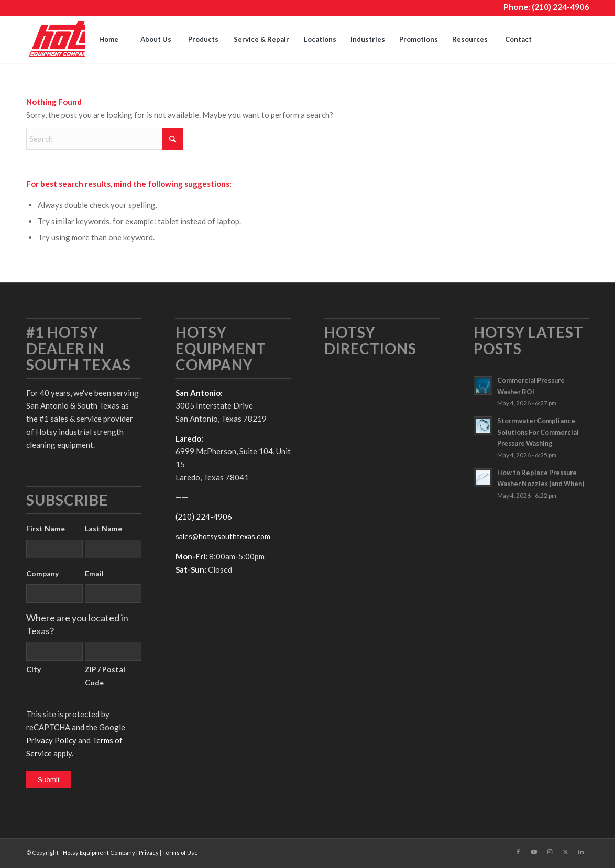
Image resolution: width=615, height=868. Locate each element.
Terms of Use (180, 853)
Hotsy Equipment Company (99, 853)
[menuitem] (108, 39)
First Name (46, 528)
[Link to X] (565, 852)
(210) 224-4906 (560, 7)
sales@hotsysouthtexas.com (223, 536)
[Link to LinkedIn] (581, 852)
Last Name (103, 528)
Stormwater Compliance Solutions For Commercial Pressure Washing (538, 432)
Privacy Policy (51, 740)
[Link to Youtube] (534, 852)
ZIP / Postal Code (105, 676)
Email (94, 573)
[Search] (565, 39)
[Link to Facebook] (518, 852)
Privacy (149, 853)
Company (42, 573)
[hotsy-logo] (78, 39)
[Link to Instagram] (550, 852)
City (34, 669)
